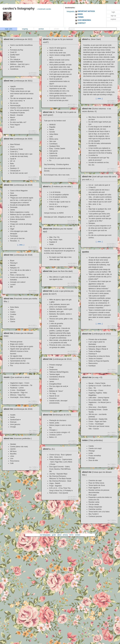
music (17, 377)
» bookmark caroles (44, 9)
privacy (65, 535)
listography (71, 11)
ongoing (26, 29)
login (113, 12)
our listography (45, 535)
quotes (86, 252)
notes (93, 440)
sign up (113, 16)
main (9, 29)
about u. (58, 186)
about (59, 535)
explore (113, 19)
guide (54, 535)
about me (19, 39)
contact (78, 535)
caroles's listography (19, 8)
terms (71, 535)
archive (42, 29)
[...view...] (21, 245)
